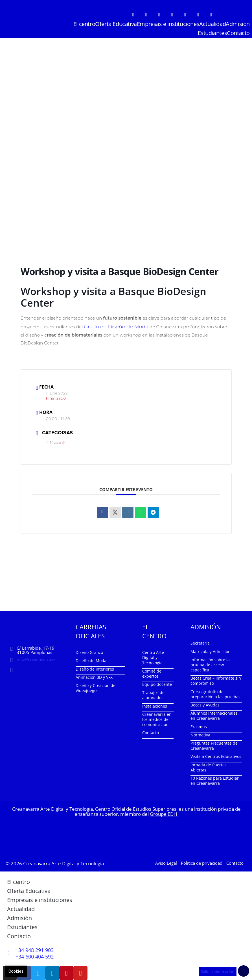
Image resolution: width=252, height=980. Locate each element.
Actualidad (212, 24)
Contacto (238, 33)
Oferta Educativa (116, 24)
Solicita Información (215, 971)
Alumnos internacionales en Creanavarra (214, 715)
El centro (84, 24)
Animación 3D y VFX (94, 676)
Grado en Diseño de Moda (112, 326)
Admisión (238, 24)
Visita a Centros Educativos (216, 755)
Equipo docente (157, 683)
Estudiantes (212, 33)
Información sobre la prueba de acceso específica (210, 664)
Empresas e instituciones (168, 24)
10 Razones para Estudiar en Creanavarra (215, 780)
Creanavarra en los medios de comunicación (157, 718)
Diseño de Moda (91, 659)
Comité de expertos (152, 672)
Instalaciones (155, 705)
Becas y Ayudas (205, 704)
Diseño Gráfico (89, 651)
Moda (55, 441)
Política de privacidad (202, 862)
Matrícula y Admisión (211, 650)
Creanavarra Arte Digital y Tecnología (63, 862)
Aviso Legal (166, 862)
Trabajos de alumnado (153, 694)
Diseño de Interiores (95, 668)
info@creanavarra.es (37, 658)
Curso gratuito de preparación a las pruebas (215, 693)
